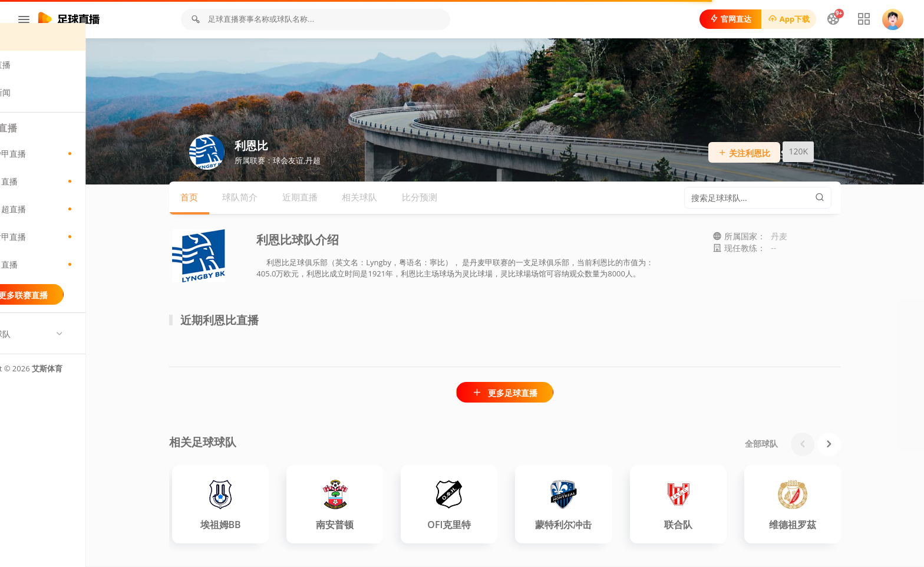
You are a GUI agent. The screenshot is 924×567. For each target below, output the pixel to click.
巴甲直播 (71, 196)
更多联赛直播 (70, 310)
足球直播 (40, 80)
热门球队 (40, 349)
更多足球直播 (532, 394)
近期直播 (328, 199)
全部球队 (789, 445)
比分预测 (447, 199)
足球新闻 (40, 108)
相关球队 (387, 199)
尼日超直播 (71, 224)
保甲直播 (71, 279)
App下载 (786, 19)
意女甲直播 (71, 252)
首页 (32, 52)
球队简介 (268, 199)
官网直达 (728, 19)
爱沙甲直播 (71, 169)
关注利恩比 (772, 154)
